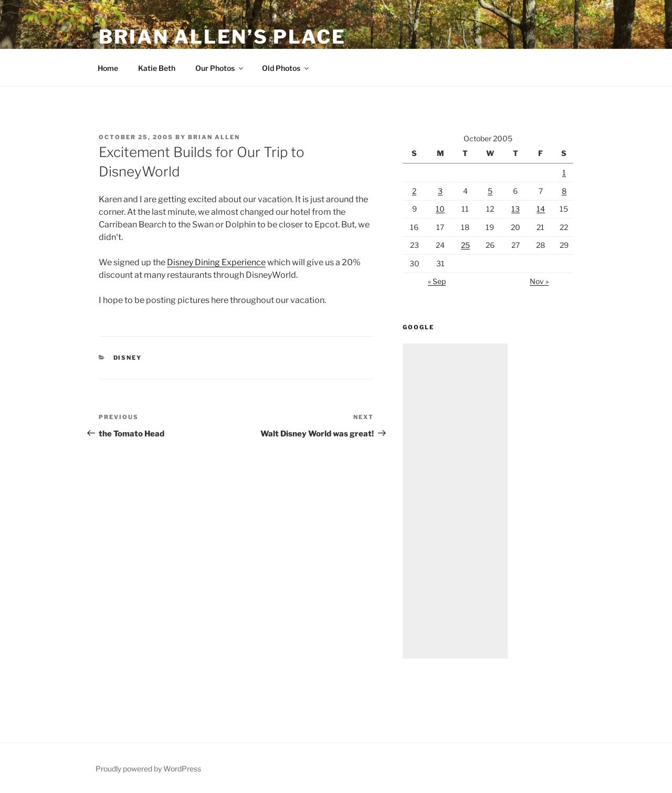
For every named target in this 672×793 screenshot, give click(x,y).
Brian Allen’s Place (222, 37)
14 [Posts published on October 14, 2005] (541, 209)
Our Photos (220, 68)
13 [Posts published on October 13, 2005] (516, 209)
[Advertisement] (455, 501)
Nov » (539, 281)
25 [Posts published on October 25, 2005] (465, 245)
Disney (128, 358)
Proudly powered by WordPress (148, 769)
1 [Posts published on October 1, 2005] (564, 173)
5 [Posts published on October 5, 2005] (490, 191)
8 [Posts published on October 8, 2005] (564, 191)
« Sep (437, 281)
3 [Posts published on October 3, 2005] (440, 191)
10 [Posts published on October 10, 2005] (440, 209)
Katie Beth (157, 68)
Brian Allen (214, 137)
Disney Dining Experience (216, 262)
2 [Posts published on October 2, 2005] (414, 191)
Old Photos (286, 68)
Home (108, 68)
